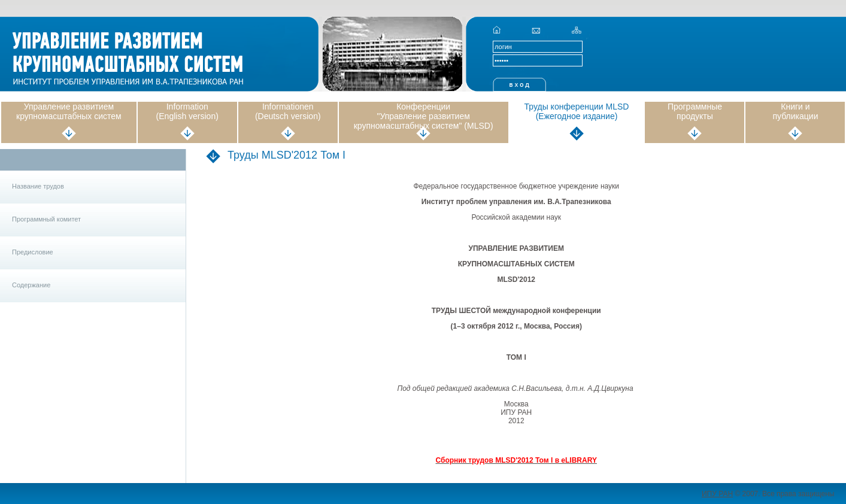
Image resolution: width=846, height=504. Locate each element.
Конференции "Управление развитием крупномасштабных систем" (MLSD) (424, 116)
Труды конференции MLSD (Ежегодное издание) (577, 111)
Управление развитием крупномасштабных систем (69, 111)
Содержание (31, 285)
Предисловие (33, 252)
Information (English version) (187, 111)
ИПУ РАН (717, 494)
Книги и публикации (795, 111)
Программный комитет (46, 219)
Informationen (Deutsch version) (288, 111)
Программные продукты (695, 111)
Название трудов (38, 186)
